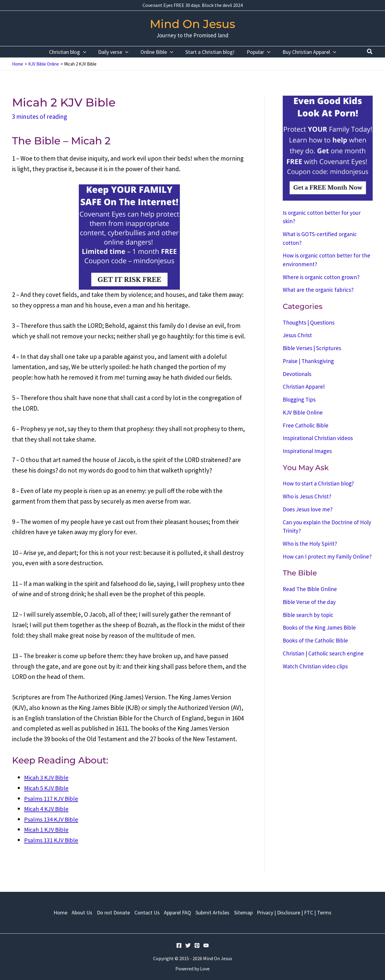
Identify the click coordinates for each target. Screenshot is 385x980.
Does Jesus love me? (308, 509)
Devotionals (297, 374)
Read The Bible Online (310, 589)
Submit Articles (215, 912)
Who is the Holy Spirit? (310, 544)
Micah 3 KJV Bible (47, 777)
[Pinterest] (197, 945)
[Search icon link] (370, 52)
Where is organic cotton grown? (321, 277)
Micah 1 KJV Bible (47, 829)
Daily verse (115, 52)
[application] (86, 52)
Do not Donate (111, 912)
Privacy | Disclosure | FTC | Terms (300, 912)
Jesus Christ (297, 335)
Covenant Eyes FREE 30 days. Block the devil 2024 (193, 5)
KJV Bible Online (303, 412)
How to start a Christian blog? (318, 483)
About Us (78, 912)
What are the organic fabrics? (318, 290)
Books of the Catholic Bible (315, 640)
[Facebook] (179, 945)
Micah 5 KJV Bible (47, 788)
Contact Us (146, 912)
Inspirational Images (307, 451)
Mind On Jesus (192, 24)
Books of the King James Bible (319, 627)
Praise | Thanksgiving (308, 361)
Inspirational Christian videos (318, 438)
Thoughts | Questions (309, 322)
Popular (257, 52)
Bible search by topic (308, 615)
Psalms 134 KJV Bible (52, 819)
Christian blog (71, 52)
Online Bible (157, 52)
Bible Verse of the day (309, 602)
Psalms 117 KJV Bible (52, 798)
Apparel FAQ (178, 912)
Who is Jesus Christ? (307, 496)
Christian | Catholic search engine (323, 653)
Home (55, 912)
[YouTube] (206, 945)
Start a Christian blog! (209, 52)
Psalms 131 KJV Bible (52, 840)
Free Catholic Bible (306, 425)
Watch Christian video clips (315, 666)
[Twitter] (188, 945)
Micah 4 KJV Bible (47, 809)
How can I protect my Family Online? (327, 556)
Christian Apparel (304, 387)
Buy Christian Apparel (306, 52)
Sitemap (247, 912)
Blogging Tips (299, 399)
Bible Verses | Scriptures (312, 348)
